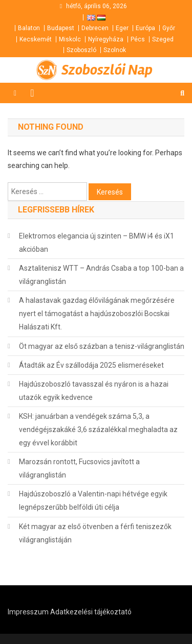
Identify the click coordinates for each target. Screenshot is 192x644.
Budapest (61, 28)
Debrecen (95, 28)
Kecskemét (36, 39)
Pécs (138, 39)
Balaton (29, 28)
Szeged (163, 39)
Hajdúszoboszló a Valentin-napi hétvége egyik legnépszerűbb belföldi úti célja (93, 500)
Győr (169, 28)
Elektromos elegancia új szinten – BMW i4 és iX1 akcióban (97, 243)
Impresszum (28, 612)
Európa (145, 28)
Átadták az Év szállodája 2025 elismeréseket (91, 365)
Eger (122, 28)
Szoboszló (81, 50)
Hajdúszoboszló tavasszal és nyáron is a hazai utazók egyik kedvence (94, 391)
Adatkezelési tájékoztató (91, 612)
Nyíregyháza (106, 39)
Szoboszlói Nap (107, 70)
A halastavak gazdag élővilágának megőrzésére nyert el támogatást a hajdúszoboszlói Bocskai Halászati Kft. (97, 314)
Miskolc (70, 39)
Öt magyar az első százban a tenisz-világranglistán (102, 346)
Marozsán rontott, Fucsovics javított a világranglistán (79, 468)
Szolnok (115, 50)
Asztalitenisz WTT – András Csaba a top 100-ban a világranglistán (101, 275)
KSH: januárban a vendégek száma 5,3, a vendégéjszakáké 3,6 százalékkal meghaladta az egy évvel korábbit (98, 430)
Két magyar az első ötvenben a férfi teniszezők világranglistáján (95, 533)
